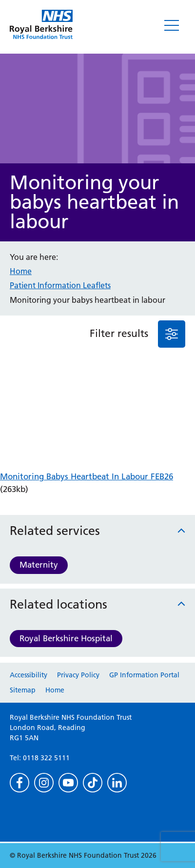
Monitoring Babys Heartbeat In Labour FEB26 (87, 476)
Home (21, 271)
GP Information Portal (144, 675)
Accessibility (29, 675)
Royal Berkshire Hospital (66, 638)
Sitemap (23, 690)
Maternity (39, 565)
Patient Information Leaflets (60, 285)
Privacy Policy (78, 675)
